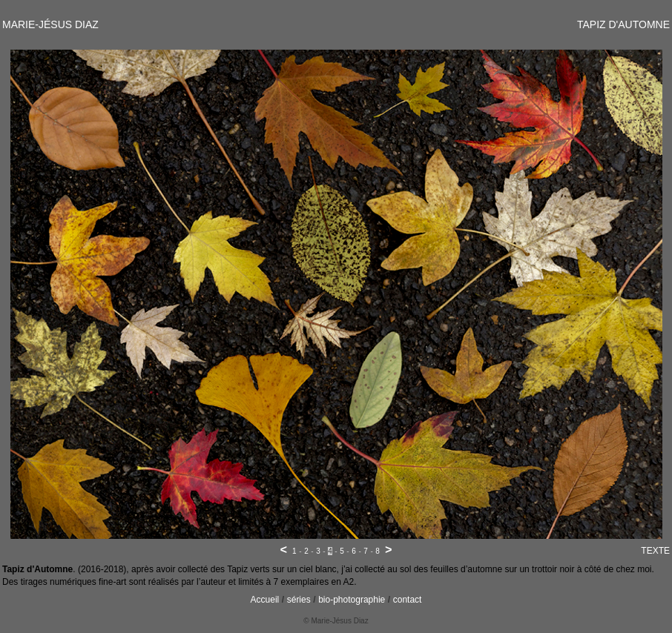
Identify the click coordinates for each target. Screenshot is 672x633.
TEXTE (655, 551)
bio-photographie (352, 600)
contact (408, 600)
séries (299, 600)
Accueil (265, 600)
